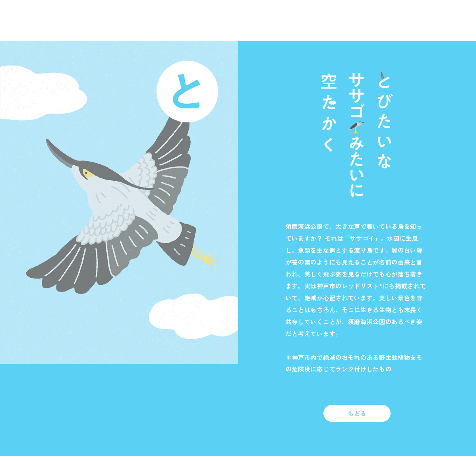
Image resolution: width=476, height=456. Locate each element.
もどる (357, 413)
